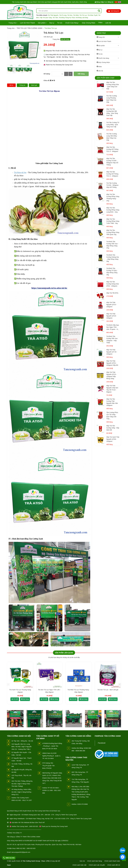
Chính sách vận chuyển (97, 865)
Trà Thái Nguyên (53, 15)
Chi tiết (15, 699)
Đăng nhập (99, 2)
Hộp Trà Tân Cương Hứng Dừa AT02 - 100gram (113, 284)
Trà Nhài (76, 15)
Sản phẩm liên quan (64, 653)
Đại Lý (52, 23)
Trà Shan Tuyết (92, 15)
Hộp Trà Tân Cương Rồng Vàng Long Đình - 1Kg (113, 210)
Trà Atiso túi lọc (20, 172)
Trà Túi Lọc (83, 15)
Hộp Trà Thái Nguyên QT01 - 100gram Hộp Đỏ (112, 363)
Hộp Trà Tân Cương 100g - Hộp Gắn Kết (113, 428)
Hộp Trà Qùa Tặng (46, 18)
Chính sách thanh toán (112, 861)
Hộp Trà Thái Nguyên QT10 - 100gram (112, 305)
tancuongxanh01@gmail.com (21, 852)
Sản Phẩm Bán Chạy (106, 78)
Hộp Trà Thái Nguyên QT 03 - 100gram (112, 352)
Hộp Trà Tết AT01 (112, 293)
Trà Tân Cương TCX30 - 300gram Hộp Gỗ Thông (112, 185)
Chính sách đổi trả (114, 865)
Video (100, 23)
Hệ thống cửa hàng (82, 18)
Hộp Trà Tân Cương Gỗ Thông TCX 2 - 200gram (112, 174)
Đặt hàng (25, 699)
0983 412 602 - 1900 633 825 (26, 848)
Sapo (9, 865)
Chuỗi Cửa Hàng (72, 23)
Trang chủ (13, 23)
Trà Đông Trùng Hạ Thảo (67, 18)
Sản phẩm (42, 23)
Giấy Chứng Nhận (89, 23)
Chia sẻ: (47, 80)
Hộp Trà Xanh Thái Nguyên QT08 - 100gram (113, 439)
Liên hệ (108, 23)
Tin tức (60, 23)
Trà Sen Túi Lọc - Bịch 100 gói (108, 690)
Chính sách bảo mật (79, 865)
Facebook (102, 743)
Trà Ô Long (63, 15)
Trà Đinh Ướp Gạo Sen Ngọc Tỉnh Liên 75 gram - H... (113, 327)
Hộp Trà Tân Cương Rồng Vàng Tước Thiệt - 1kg (113, 221)
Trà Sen (70, 15)
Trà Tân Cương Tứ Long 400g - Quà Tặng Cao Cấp (113, 125)
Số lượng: (47, 74)
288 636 (47, 815)
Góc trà (82, 861)
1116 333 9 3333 (60, 819)
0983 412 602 (10, 858)
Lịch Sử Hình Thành (27, 23)
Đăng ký (111, 2)
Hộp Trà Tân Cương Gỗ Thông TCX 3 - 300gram (112, 149)
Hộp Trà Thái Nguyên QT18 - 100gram (112, 316)
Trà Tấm (55, 18)
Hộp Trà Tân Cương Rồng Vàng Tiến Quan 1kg (113, 232)
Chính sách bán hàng (95, 861)
